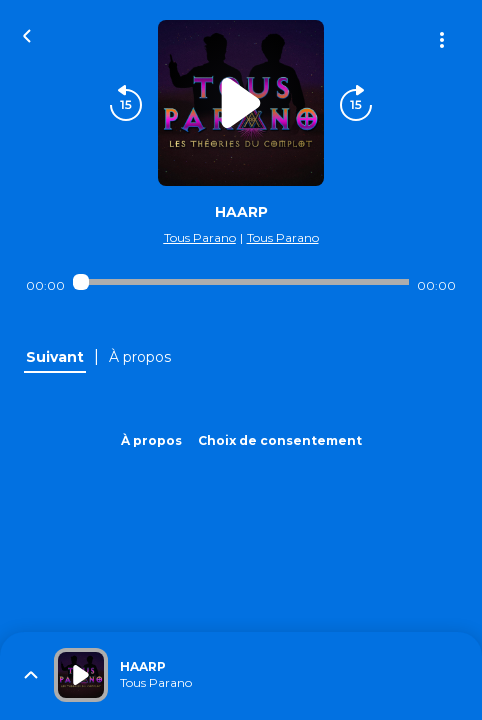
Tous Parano (200, 237)
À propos (151, 440)
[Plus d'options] (442, 40)
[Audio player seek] (240, 282)
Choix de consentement (280, 440)
